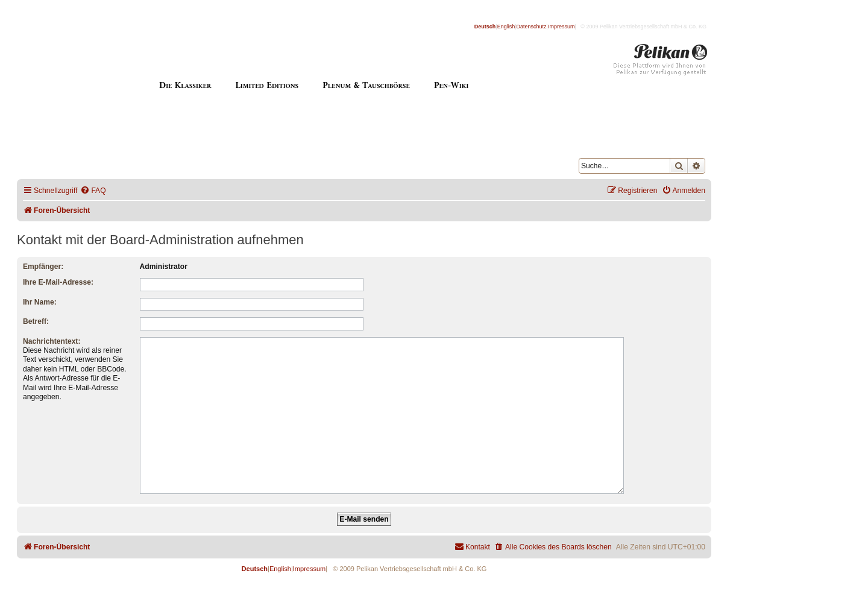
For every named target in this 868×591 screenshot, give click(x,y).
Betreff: (36, 321)
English (506, 27)
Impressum (561, 27)
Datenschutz (532, 27)
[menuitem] (93, 191)
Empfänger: (43, 267)
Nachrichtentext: (52, 341)
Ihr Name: (40, 302)
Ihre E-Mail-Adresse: (58, 282)
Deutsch (485, 27)
